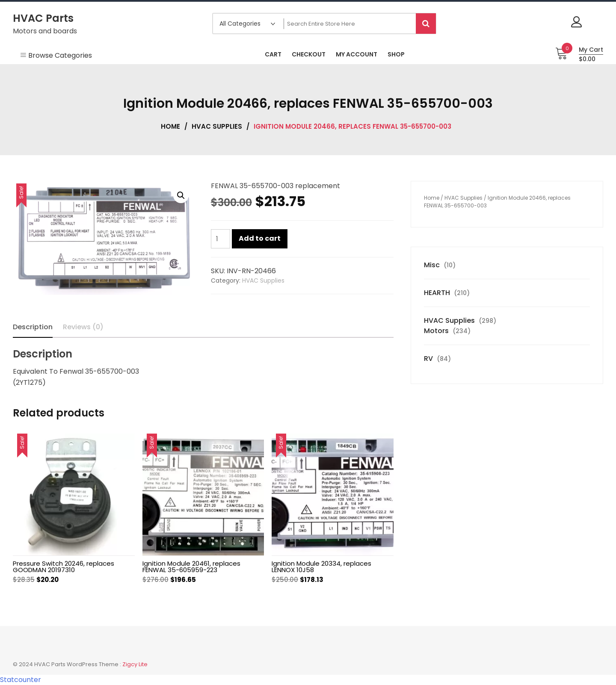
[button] (181, 195)
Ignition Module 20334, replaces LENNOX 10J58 (321, 567)
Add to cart (260, 238)
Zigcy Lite (135, 664)
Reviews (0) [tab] (83, 327)
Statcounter (21, 680)
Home (170, 126)
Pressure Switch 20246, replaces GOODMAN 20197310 (64, 567)
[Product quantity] (221, 239)
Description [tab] (33, 327)
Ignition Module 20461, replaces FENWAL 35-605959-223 (191, 567)
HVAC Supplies (217, 126)
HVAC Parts (43, 18)
